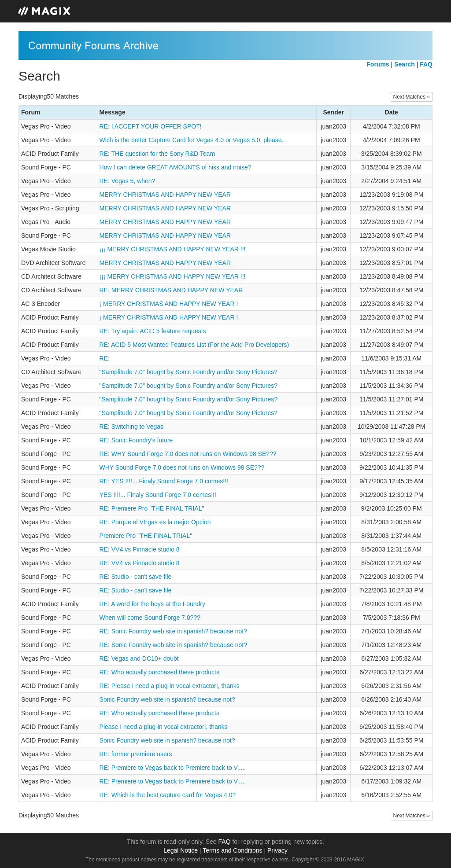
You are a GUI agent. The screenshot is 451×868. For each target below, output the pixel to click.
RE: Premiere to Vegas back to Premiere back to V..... (173, 768)
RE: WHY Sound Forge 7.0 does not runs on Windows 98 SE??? (188, 454)
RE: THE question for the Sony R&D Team (157, 154)
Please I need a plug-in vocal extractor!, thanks (164, 727)
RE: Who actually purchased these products (159, 672)
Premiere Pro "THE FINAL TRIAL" (146, 536)
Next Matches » (412, 97)
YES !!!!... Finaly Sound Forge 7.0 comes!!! (158, 495)
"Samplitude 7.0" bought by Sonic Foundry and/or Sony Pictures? (189, 372)
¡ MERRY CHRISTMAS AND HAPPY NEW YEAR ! (169, 304)
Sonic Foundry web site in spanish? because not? (167, 699)
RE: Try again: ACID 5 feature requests (153, 331)
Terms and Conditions (232, 850)
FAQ (225, 842)
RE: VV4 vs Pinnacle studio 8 (140, 549)
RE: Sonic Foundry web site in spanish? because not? (173, 631)
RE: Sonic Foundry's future (136, 440)
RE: (105, 358)
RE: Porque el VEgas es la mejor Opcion (155, 522)
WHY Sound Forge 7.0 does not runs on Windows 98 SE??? (182, 467)
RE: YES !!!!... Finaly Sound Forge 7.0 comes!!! (164, 481)
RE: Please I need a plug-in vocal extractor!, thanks (170, 686)
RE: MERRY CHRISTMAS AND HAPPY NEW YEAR (171, 290)
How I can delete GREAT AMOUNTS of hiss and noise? (176, 167)
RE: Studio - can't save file (136, 577)
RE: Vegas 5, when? (128, 181)
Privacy (277, 850)
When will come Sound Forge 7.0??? (150, 618)
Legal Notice (181, 850)
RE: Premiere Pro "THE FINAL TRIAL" (152, 508)
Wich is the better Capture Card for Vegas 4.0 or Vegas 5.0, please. (192, 140)
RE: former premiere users (136, 754)
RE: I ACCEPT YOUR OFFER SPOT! (151, 126)
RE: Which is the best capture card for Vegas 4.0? (168, 795)
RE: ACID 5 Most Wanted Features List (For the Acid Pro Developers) (194, 345)
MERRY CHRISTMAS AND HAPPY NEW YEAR (165, 195)
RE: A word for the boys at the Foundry (152, 604)
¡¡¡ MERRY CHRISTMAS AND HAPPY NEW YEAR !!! (173, 249)
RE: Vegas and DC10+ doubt (139, 658)
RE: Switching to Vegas (132, 427)
